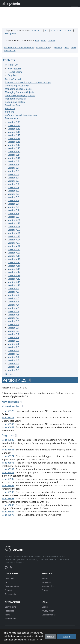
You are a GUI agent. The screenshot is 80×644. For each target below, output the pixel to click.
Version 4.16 (14, 266)
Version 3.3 (13, 331)
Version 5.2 (13, 210)
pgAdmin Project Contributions (21, 115)
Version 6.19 (14, 129)
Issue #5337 (8, 418)
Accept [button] (67, 637)
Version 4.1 (13, 315)
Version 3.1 (13, 337)
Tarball (51, 40)
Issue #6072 (8, 515)
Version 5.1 (13, 214)
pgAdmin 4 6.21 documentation (19, 48)
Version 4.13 (14, 276)
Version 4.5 (13, 302)
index (74, 48)
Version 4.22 (14, 246)
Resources (9, 611)
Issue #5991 (8, 486)
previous (58, 48)
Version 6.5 (13, 174)
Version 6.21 (14, 122)
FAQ (7, 582)
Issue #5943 (8, 450)
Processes (10, 108)
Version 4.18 (14, 259)
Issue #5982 (8, 469)
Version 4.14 (14, 272)
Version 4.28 (14, 227)
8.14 (59, 30)
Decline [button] (51, 637)
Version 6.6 (13, 171)
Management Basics (15, 99)
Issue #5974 (8, 456)
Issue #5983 (8, 472)
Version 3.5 (13, 324)
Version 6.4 (13, 178)
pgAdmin (11, 4)
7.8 (65, 30)
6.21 (70, 30)
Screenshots (10, 594)
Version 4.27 (14, 230)
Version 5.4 (13, 204)
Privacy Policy (48, 611)
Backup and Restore (15, 102)
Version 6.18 (14, 132)
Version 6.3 (13, 181)
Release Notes (43, 48)
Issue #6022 (8, 512)
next (67, 48)
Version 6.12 (14, 152)
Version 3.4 (13, 328)
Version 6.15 (14, 142)
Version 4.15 (14, 269)
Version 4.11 (14, 282)
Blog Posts (46, 582)
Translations (10, 619)
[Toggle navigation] (75, 4)
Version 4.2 (13, 311)
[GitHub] (6, 567)
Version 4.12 (14, 279)
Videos (45, 578)
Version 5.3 (13, 207)
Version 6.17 (14, 135)
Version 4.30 (14, 220)
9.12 (40, 30)
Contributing (11, 607)
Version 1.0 (13, 370)
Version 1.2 (13, 364)
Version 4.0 (13, 318)
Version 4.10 (14, 285)
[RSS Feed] (11, 567)
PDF (37, 40)
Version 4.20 (14, 253)
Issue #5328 (8, 411)
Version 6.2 (13, 184)
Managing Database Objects (19, 92)
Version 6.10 (14, 158)
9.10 (53, 30)
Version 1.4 (13, 357)
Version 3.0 (13, 341)
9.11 (46, 30)
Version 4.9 (13, 289)
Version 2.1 (13, 344)
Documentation (12, 586)
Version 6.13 (14, 148)
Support (9, 590)
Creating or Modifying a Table (20, 95)
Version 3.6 (13, 321)
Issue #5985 (8, 479)
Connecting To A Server (17, 86)
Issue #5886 (8, 440)
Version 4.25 (14, 236)
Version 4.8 (13, 292)
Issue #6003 (8, 505)
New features (15, 69)
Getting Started (13, 79)
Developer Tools (13, 105)
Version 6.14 (14, 145)
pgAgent (9, 112)
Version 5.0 (13, 217)
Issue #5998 (8, 499)
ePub (44, 40)
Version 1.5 (13, 354)
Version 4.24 (14, 240)
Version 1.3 (13, 360)
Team (7, 615)
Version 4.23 (14, 243)
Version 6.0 (13, 191)
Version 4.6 (13, 298)
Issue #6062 (8, 427)
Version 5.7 (13, 194)
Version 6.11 (14, 155)
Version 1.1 (13, 367)
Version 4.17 (14, 262)
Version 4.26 (14, 233)
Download (9, 578)
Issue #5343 (8, 424)
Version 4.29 (10, 51)
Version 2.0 (13, 347)
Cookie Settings (49, 615)
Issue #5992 (8, 492)
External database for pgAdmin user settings (28, 82)
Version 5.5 (13, 200)
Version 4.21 (14, 249)
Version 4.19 (14, 256)
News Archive (48, 586)
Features (46, 590)
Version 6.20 (14, 125)
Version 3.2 (13, 334)
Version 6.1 (13, 187)
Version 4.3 (13, 308)
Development (10, 33)
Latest (34, 30)
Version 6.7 (13, 168)
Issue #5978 (8, 463)
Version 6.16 (14, 139)
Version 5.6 (13, 197)
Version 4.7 (13, 295)
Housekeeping (15, 72)
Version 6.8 (13, 165)
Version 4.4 (13, 305)
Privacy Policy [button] (35, 640)
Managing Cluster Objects (18, 89)
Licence (9, 374)
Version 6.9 (13, 161)
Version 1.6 (13, 351)
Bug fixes (12, 75)
